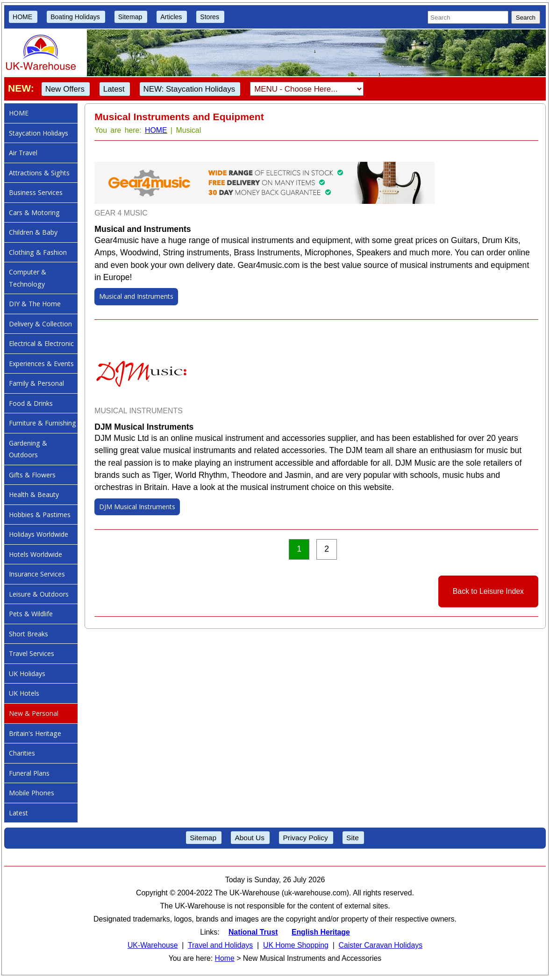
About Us (250, 838)
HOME (22, 17)
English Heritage (321, 932)
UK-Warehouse (153, 945)
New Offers (65, 89)
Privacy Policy (305, 838)
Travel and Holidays (220, 945)
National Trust (253, 932)
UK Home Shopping (296, 945)
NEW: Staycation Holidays (189, 89)
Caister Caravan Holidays (381, 945)
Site (353, 838)
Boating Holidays (75, 17)
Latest (114, 89)
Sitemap (130, 17)
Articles (171, 17)
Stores (210, 17)
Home (225, 958)
